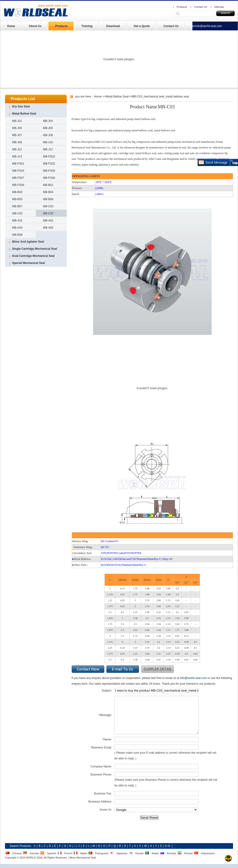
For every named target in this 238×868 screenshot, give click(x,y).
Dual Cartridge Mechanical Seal (33, 256)
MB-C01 (48, 206)
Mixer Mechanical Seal (83, 858)
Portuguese (102, 853)
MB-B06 (48, 199)
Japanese (122, 853)
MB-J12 (48, 149)
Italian (83, 853)
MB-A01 (17, 221)
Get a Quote (142, 26)
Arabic (155, 853)
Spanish (52, 853)
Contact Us (200, 7)
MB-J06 (48, 128)
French (68, 853)
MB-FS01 (18, 164)
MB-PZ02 (49, 157)
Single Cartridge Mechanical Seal (35, 249)
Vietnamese (208, 853)
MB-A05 (48, 228)
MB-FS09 (18, 185)
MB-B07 (17, 206)
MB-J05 (17, 128)
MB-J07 (17, 135)
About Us (35, 26)
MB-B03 (17, 192)
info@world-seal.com (209, 26)
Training (87, 26)
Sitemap (219, 7)
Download (113, 26)
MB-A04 (17, 228)
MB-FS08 (49, 178)
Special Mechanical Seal (29, 263)
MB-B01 (48, 185)
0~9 (167, 846)
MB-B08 (17, 235)
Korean (140, 853)
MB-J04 (48, 121)
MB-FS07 (18, 178)
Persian (188, 853)
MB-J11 (17, 149)
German (34, 853)
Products (182, 7)
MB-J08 (48, 135)
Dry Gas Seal (21, 106)
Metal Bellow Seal (24, 114)
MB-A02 (48, 221)
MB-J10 (48, 142)
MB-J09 (17, 142)
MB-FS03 (18, 171)
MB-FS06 (49, 171)
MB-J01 (17, 121)
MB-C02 (17, 213)
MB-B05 (17, 199)
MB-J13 (17, 157)
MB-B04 (48, 192)
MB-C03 (48, 213)
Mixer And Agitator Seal (28, 242)
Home (11, 26)
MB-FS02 (49, 164)
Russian (171, 853)
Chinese (17, 853)
